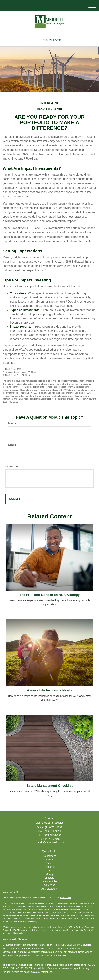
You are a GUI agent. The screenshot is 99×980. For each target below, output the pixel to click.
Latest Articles (49, 881)
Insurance (49, 867)
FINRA (16, 952)
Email (12, 445)
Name (12, 423)
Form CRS (13, 892)
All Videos (49, 885)
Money (49, 874)
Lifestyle (49, 878)
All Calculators (49, 889)
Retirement (49, 856)
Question (12, 466)
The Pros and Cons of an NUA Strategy (49, 595)
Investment (49, 860)
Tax (49, 870)
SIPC (27, 952)
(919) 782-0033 (49, 40)
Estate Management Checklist (49, 786)
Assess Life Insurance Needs (49, 690)
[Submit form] (15, 499)
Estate (49, 863)
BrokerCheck (66, 898)
